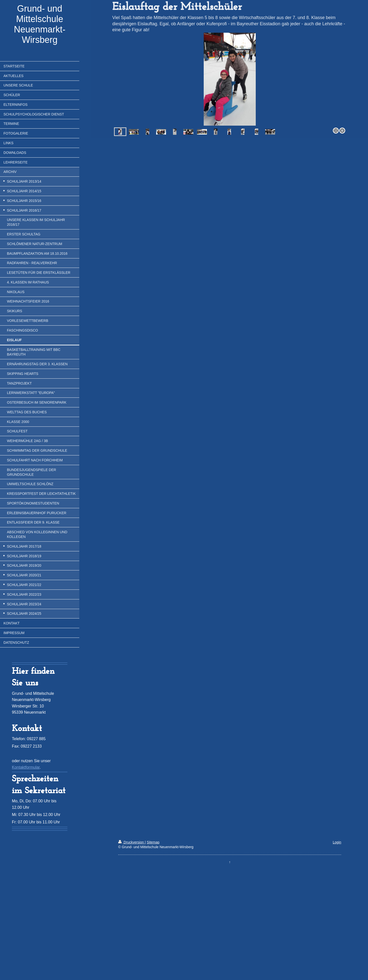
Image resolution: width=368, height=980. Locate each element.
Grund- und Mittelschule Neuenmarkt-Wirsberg (40, 24)
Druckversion (131, 842)
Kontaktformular (26, 767)
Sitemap (153, 842)
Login (337, 842)
